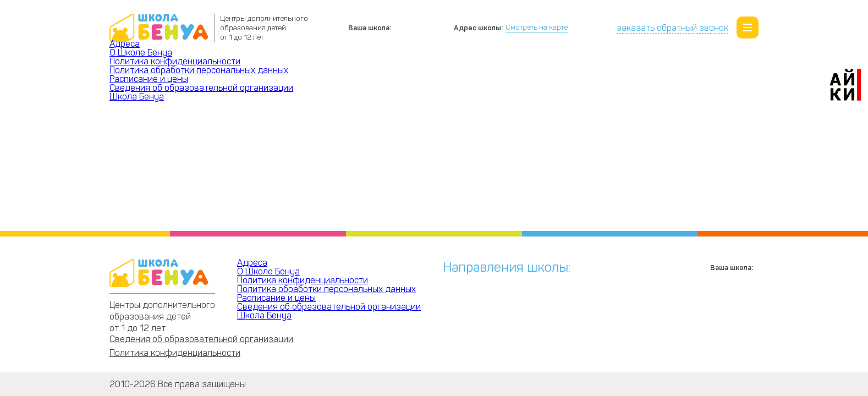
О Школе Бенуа (141, 53)
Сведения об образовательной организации (201, 88)
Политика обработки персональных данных (199, 70)
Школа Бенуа (137, 97)
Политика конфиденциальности (175, 61)
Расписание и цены (149, 79)
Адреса (125, 44)
